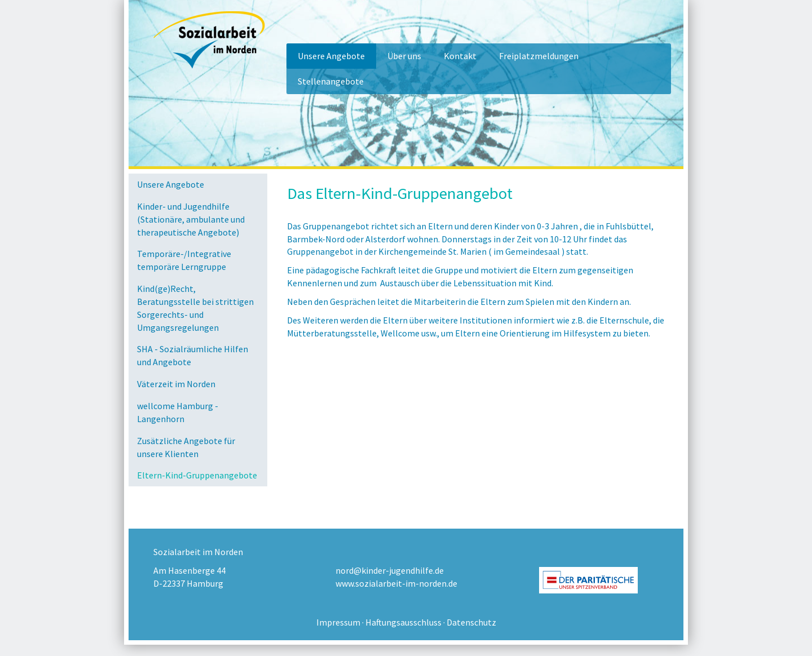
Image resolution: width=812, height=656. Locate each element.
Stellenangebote (331, 81)
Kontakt (460, 56)
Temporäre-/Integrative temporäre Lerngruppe (184, 260)
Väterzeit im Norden (176, 384)
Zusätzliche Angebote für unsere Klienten (186, 447)
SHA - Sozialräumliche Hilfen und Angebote (193, 355)
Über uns (404, 56)
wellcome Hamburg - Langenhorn (178, 412)
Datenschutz (471, 622)
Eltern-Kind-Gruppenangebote (197, 475)
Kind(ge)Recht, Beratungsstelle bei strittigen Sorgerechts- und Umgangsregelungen (195, 308)
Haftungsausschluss (403, 622)
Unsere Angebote (331, 56)
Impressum (338, 622)
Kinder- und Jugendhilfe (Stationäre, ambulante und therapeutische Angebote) (191, 219)
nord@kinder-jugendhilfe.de (390, 570)
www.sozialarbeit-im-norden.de (396, 583)
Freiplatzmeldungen (539, 56)
